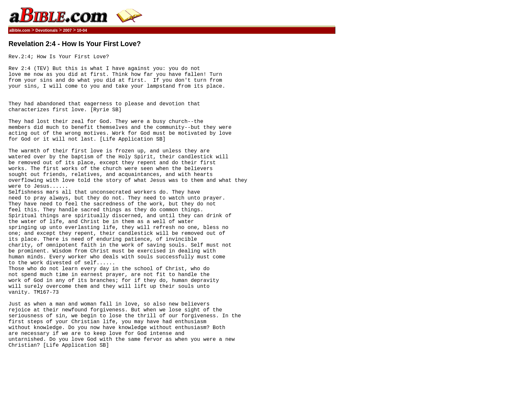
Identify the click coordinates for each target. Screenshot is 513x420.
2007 (67, 30)
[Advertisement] (304, 138)
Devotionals (47, 30)
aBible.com (20, 30)
